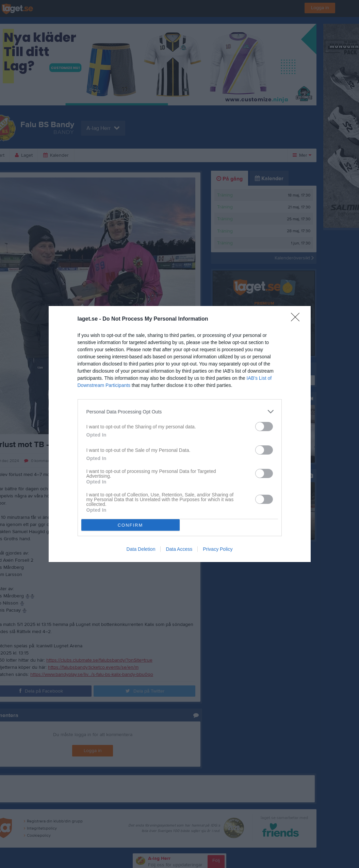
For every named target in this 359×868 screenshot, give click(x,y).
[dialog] (180, 434)
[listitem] (180, 412)
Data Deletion (141, 549)
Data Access (179, 549)
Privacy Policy (218, 549)
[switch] (264, 427)
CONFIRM (130, 525)
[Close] (297, 319)
